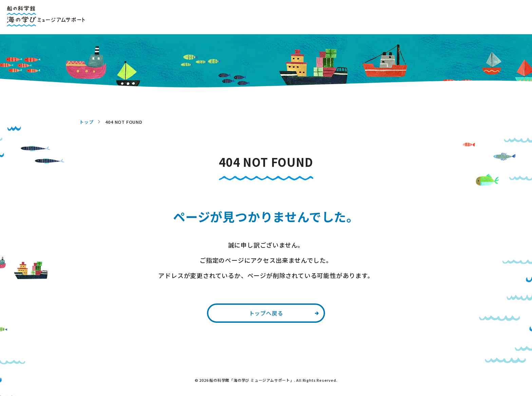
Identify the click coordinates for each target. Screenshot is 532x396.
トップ (86, 122)
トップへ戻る (266, 313)
